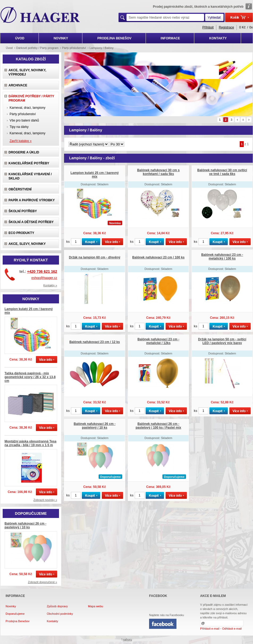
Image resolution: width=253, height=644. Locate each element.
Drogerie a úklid (24, 152)
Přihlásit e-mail (210, 629)
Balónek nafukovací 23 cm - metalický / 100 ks (222, 257)
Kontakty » (50, 285)
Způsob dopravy (57, 606)
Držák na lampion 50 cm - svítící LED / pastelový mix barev (222, 341)
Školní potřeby (23, 211)
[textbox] (165, 17)
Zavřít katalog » (21, 141)
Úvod (9, 48)
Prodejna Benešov (18, 621)
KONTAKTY (218, 38)
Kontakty (52, 621)
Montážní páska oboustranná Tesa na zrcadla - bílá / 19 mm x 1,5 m (30, 443)
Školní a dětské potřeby (31, 222)
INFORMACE (170, 38)
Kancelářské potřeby (29, 163)
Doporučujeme (15, 614)
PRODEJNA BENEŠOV (114, 38)
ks (68, 242)
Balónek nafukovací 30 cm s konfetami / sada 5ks (158, 172)
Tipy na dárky (19, 127)
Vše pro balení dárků (24, 120)
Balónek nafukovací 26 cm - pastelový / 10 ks (25, 525)
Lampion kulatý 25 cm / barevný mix (94, 175)
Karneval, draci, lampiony (28, 108)
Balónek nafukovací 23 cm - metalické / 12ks (158, 341)
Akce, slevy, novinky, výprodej (27, 72)
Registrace (226, 27)
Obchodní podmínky (60, 614)
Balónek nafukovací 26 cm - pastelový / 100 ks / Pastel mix (158, 426)
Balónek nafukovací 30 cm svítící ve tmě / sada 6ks (222, 172)
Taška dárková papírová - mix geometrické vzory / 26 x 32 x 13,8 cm (30, 377)
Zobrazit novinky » (45, 500)
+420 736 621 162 (42, 271)
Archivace (18, 85)
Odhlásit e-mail (232, 629)
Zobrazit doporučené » (43, 582)
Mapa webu (96, 606)
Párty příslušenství (23, 114)
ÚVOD (20, 38)
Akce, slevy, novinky (27, 244)
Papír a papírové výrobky (32, 200)
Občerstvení (20, 189)
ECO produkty (21, 233)
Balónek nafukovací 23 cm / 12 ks (95, 342)
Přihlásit (208, 27)
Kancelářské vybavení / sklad (30, 176)
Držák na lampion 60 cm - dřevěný (94, 257)
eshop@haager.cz (44, 278)
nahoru (127, 639)
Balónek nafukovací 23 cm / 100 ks (159, 257)
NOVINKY (61, 38)
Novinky (11, 606)
